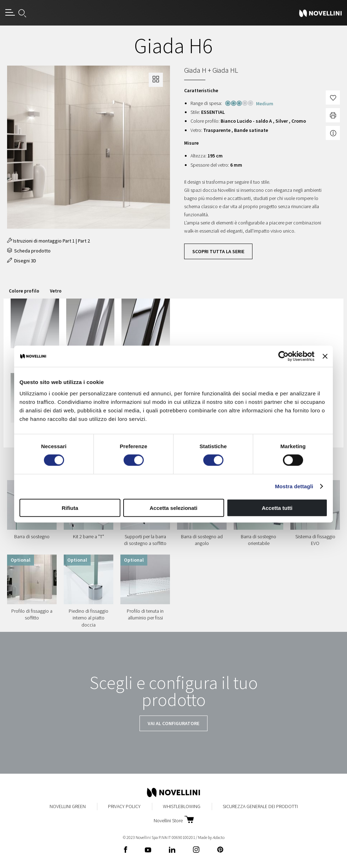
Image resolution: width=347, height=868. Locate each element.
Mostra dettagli (294, 486)
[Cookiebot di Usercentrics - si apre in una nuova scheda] (283, 356)
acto (218, 837)
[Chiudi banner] (325, 356)
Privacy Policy (124, 806)
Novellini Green (68, 806)
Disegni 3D (22, 261)
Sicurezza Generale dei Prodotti (260, 806)
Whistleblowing (182, 806)
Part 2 (84, 241)
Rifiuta (70, 508)
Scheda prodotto (29, 251)
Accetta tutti (277, 508)
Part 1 (69, 241)
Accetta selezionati (173, 508)
